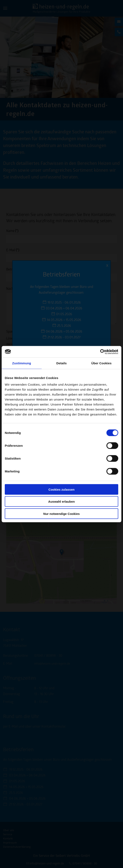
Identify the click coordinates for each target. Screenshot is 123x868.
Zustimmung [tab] (22, 363)
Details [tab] (61, 363)
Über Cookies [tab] (101, 363)
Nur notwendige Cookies (61, 514)
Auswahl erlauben (61, 502)
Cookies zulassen (61, 489)
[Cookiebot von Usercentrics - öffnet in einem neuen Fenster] (100, 352)
